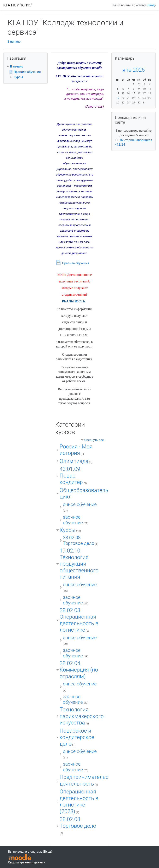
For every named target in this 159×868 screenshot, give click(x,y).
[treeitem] (25, 67)
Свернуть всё (94, 440)
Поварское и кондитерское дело (77, 737)
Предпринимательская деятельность (88, 780)
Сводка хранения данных (27, 862)
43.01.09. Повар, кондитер (71, 476)
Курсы (68, 530)
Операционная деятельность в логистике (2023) (79, 801)
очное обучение (80, 504)
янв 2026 (134, 70)
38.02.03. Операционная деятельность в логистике (79, 620)
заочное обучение (73, 520)
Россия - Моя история (76, 450)
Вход (151, 5)
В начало (14, 42)
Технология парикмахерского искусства (82, 716)
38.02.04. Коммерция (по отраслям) (79, 670)
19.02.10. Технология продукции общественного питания (79, 564)
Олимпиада (74, 461)
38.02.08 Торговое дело (79, 540)
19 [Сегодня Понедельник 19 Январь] (118, 98)
